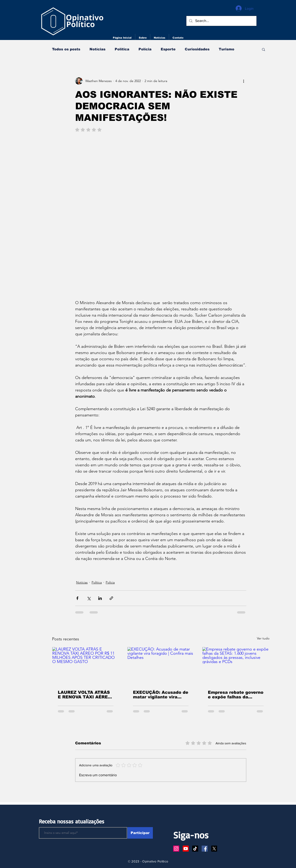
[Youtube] (186, 849)
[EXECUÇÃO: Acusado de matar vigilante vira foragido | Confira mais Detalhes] (161, 666)
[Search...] (221, 21)
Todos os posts (66, 49)
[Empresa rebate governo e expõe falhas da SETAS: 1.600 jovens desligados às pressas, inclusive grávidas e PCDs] (236, 666)
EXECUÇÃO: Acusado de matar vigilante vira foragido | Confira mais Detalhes (161, 695)
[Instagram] (176, 849)
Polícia (145, 49)
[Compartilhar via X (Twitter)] (89, 598)
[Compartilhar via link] (111, 598)
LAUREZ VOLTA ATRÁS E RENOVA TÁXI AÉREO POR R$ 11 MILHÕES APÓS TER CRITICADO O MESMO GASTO (86, 695)
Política (122, 49)
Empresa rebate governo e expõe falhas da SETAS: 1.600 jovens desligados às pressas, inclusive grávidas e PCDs (236, 695)
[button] (264, 49)
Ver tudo (263, 638)
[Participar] (140, 833)
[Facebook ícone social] (205, 849)
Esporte (168, 49)
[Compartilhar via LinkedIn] (100, 598)
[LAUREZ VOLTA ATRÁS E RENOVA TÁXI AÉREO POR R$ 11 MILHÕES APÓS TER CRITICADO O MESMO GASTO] (86, 666)
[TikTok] (195, 849)
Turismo (227, 49)
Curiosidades (197, 49)
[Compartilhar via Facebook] (77, 598)
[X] (214, 849)
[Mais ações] (244, 81)
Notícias (97, 49)
